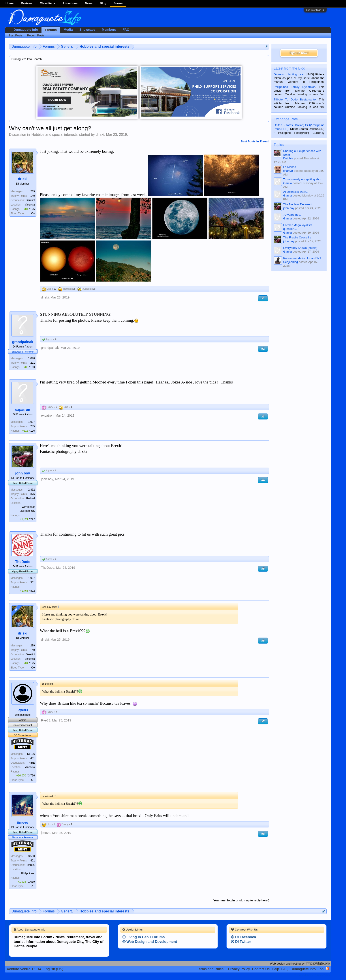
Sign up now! (299, 53)
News (89, 3)
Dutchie (288, 158)
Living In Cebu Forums (144, 937)
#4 (263, 480)
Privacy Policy (239, 969)
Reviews (27, 3)
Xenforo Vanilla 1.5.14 (24, 969)
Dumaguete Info (26, 30)
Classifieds (47, 3)
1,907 (32, 422)
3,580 (32, 856)
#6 (263, 641)
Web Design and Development (150, 942)
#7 (263, 721)
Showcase (87, 30)
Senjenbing (291, 262)
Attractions (70, 3)
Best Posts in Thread (255, 141)
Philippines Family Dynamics (294, 87)
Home (9, 3)
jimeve (23, 822)
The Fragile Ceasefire (297, 237)
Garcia (287, 183)
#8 (263, 834)
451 (33, 758)
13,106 (31, 754)
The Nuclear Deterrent (298, 204)
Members (109, 30)
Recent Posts (36, 35)
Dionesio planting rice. (289, 74)
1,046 (32, 358)
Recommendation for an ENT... (303, 258)
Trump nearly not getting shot (302, 179)
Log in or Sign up (315, 10)
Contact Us (261, 969)
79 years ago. (292, 215)
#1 (263, 298)
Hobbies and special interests (54, 135)
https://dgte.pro (318, 963)
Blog (103, 3)
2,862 (32, 490)
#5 (263, 569)
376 (33, 494)
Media (68, 30)
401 (33, 861)
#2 (263, 349)
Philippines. (28, 873)
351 (33, 582)
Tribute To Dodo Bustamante (295, 99)
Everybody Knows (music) (300, 248)
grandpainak (23, 342)
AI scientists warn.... (296, 192)
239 (33, 191)
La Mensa (290, 167)
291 (33, 363)
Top (321, 969)
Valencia (30, 205)
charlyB (288, 171)
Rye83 (23, 710)
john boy (23, 473)
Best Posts (16, 35)
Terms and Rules (210, 969)
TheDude (23, 562)
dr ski (100, 135)
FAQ (126, 30)
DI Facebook (244, 937)
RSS (327, 969)
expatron (23, 410)
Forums (51, 30)
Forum (118, 3)
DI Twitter (241, 942)
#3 (263, 416)
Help (275, 969)
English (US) (53, 969)
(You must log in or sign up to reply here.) (241, 900)
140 (33, 196)
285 (33, 426)
